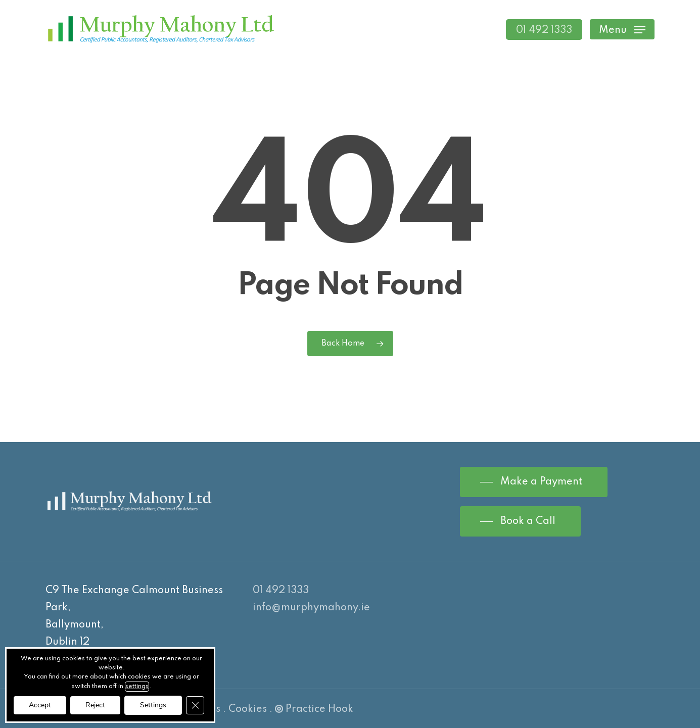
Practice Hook (314, 709)
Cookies (248, 709)
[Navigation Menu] (622, 30)
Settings (153, 705)
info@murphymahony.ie (311, 608)
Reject (95, 705)
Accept (40, 705)
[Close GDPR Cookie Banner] (195, 705)
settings (137, 687)
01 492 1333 (281, 591)
